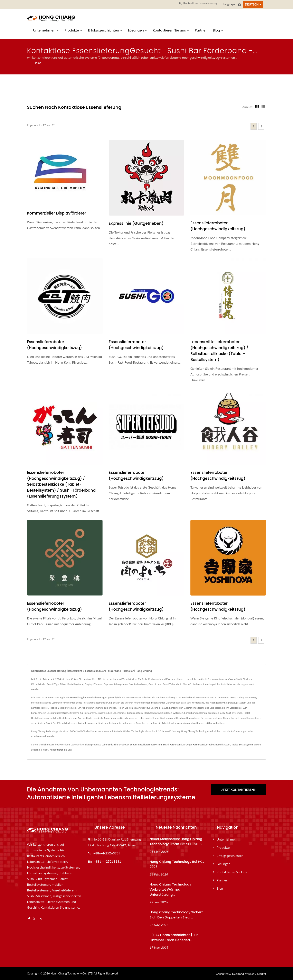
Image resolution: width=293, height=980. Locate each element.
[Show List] (263, 107)
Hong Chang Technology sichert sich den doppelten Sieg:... (176, 915)
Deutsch (252, 4)
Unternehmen (46, 30)
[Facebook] (29, 919)
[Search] (201, 3)
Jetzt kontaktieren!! (238, 790)
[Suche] (180, 3)
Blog (218, 30)
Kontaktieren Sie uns (171, 30)
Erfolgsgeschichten (105, 30)
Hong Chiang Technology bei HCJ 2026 (177, 864)
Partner (201, 30)
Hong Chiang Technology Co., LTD (72, 973)
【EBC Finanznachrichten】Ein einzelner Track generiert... (174, 937)
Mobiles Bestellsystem (218, 745)
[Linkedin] (40, 919)
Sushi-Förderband (173, 745)
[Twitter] (34, 919)
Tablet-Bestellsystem (242, 745)
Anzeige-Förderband (194, 745)
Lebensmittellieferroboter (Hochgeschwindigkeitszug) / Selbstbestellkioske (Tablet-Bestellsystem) (219, 351)
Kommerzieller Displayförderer (56, 213)
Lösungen (137, 30)
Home (37, 63)
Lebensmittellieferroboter (115, 745)
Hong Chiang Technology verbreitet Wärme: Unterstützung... (170, 890)
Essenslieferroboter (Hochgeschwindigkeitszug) (218, 226)
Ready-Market (257, 974)
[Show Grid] (257, 107)
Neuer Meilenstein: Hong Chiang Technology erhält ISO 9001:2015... (177, 842)
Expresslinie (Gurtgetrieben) (136, 223)
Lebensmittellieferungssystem (146, 745)
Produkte (73, 30)
